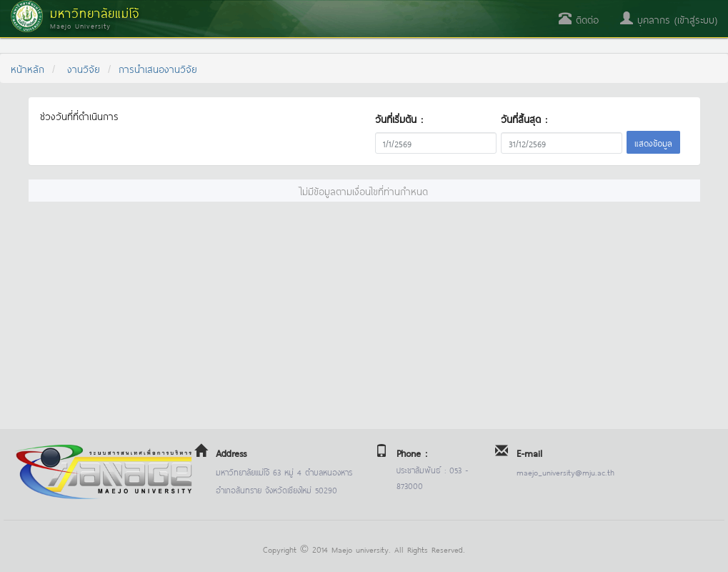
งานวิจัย (84, 68)
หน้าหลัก (28, 68)
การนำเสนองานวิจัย (158, 68)
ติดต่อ (579, 19)
